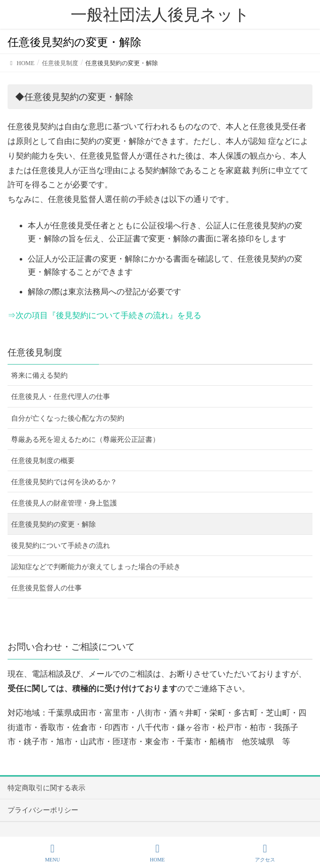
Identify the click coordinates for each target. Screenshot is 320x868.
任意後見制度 (35, 352)
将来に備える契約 (39, 375)
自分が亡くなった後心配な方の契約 (68, 418)
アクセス (265, 853)
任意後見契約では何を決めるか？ (64, 482)
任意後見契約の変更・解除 (54, 524)
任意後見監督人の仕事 (46, 588)
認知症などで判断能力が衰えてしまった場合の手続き (96, 567)
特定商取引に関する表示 (46, 788)
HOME (157, 853)
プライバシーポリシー (43, 810)
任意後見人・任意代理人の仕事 (61, 397)
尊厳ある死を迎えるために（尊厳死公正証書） (85, 440)
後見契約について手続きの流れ (61, 546)
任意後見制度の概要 (43, 461)
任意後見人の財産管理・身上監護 (64, 503)
